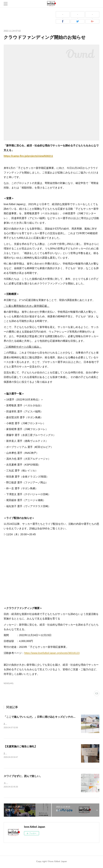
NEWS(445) (9, 683)
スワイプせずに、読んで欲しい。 (23, 777)
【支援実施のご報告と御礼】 (20, 747)
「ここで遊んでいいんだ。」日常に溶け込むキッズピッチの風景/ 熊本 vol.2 (47, 717)
